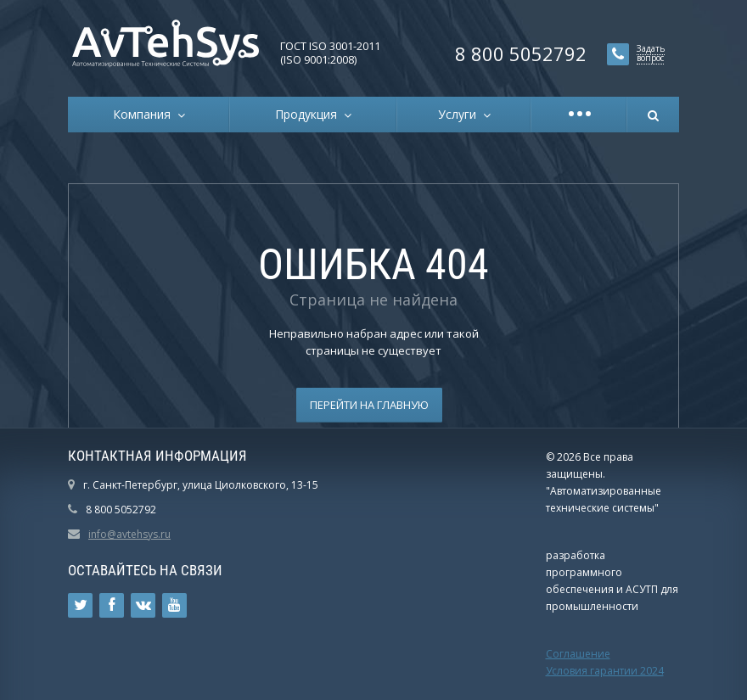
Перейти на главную (369, 405)
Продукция (309, 114)
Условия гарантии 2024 (605, 671)
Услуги (461, 114)
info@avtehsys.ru (129, 534)
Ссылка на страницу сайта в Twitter (81, 605)
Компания (145, 114)
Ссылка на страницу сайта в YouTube (174, 605)
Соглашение (578, 654)
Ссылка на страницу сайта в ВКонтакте (143, 605)
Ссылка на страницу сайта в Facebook (112, 605)
